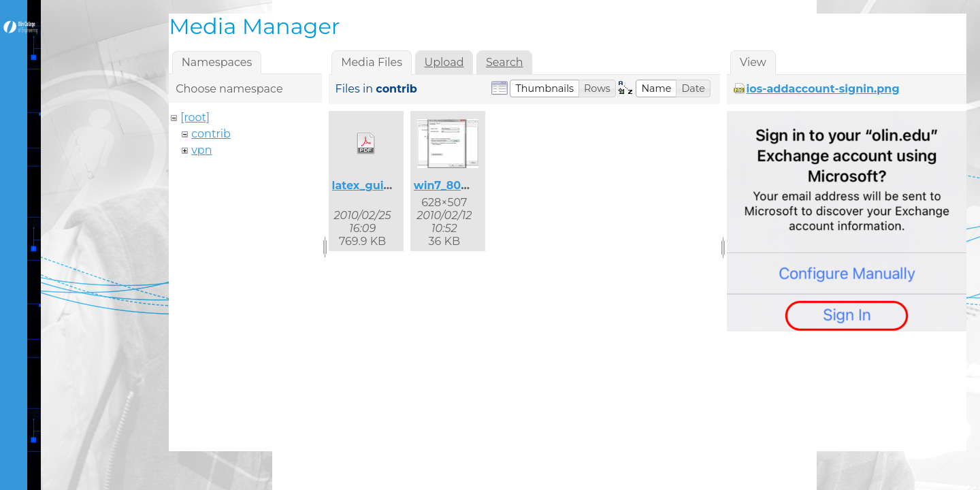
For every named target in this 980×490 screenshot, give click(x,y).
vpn (201, 150)
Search (505, 62)
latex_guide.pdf (376, 185)
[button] (544, 88)
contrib (211, 134)
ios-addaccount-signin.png (822, 89)
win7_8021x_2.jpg (463, 185)
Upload (444, 62)
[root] (195, 117)
